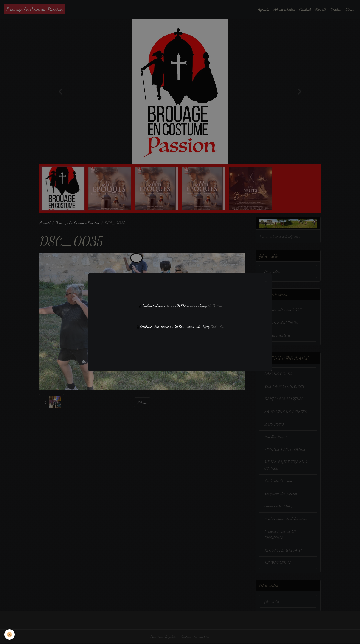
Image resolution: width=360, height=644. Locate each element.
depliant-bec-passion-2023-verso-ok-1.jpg (175, 326)
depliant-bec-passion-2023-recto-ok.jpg (174, 306)
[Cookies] (10, 634)
